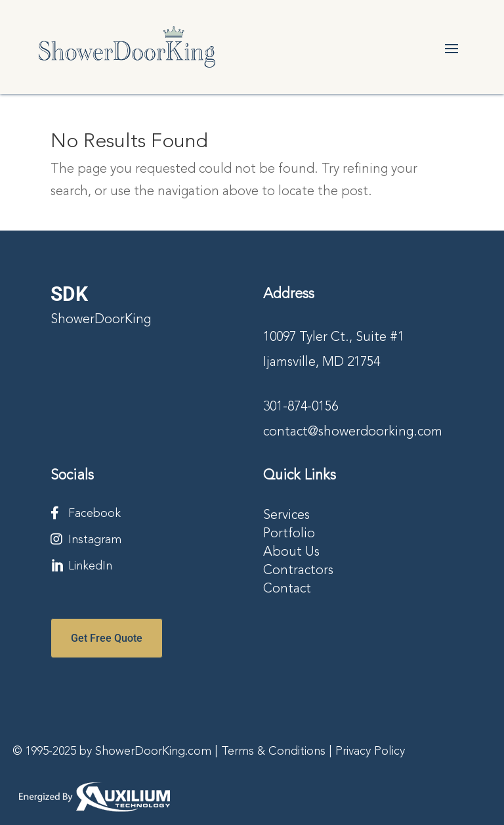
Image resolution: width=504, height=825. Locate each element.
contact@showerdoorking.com (353, 432)
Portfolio (289, 534)
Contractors (298, 571)
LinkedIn (90, 566)
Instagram (95, 540)
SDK (69, 294)
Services (286, 516)
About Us (291, 552)
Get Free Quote (107, 638)
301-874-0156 (301, 407)
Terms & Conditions (273, 751)
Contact (287, 589)
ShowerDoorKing (101, 320)
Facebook (94, 514)
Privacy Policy (370, 751)
